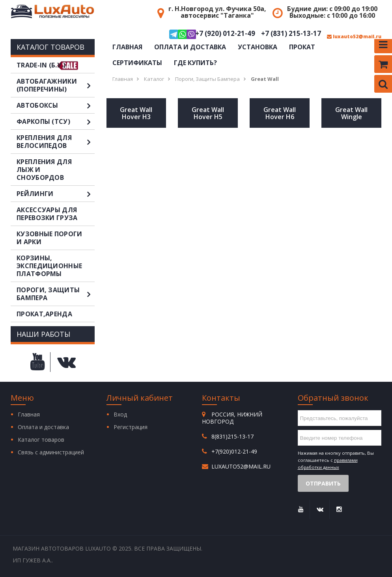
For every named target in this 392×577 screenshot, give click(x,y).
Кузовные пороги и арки (49, 238)
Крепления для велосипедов (56, 142)
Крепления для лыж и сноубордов (44, 170)
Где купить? (195, 63)
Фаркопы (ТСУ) (56, 121)
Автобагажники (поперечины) (56, 85)
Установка (258, 47)
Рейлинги (56, 194)
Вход (120, 414)
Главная (127, 47)
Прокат (302, 47)
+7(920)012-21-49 (234, 451)
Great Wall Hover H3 (136, 113)
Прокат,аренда (44, 314)
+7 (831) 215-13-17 (291, 34)
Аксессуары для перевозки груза (47, 214)
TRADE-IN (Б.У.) (41, 65)
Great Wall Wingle (351, 113)
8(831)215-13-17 (232, 436)
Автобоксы (56, 105)
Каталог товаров (41, 440)
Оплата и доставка (190, 47)
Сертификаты (137, 63)
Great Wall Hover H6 (280, 113)
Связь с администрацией (51, 452)
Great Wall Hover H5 (208, 113)
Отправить (323, 483)
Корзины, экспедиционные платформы (49, 266)
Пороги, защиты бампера (56, 294)
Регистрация (131, 427)
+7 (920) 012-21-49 (212, 34)
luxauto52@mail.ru (354, 37)
